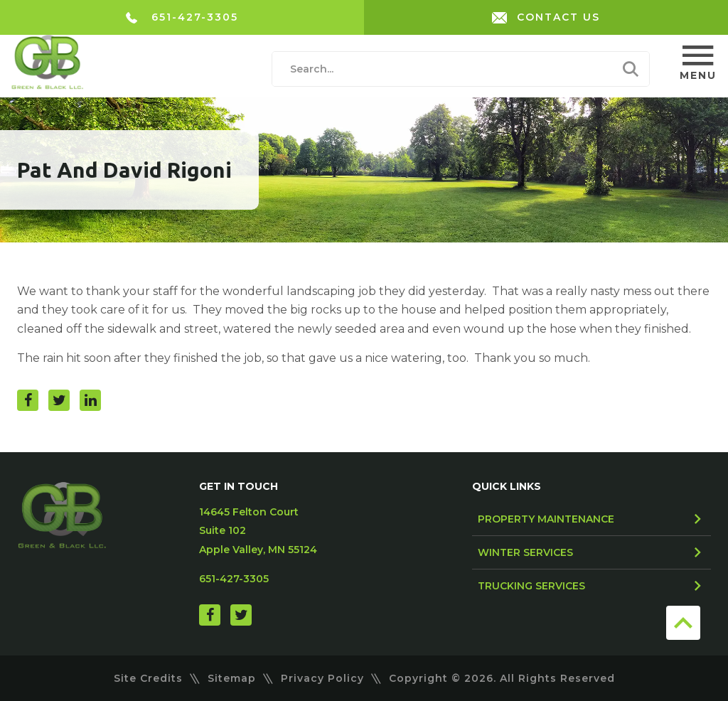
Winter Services (525, 552)
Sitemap (232, 678)
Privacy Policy (322, 678)
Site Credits (148, 678)
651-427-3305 (182, 17)
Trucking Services (531, 586)
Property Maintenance (546, 519)
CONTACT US (546, 17)
